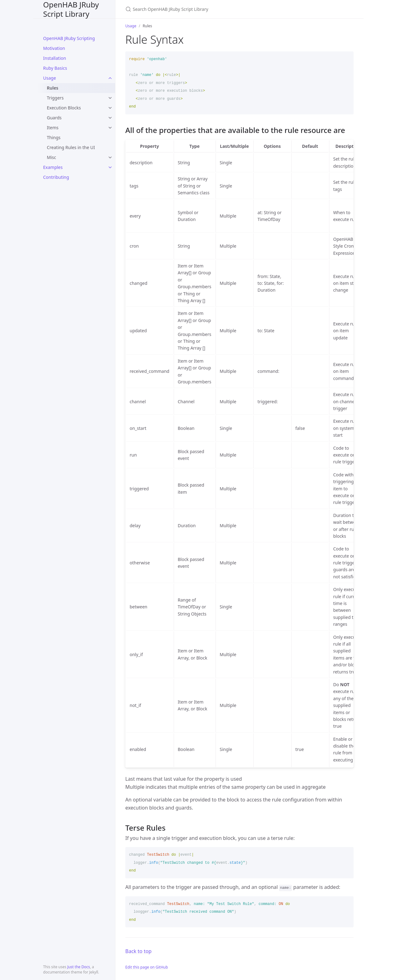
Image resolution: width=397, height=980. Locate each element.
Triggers (55, 98)
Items (53, 128)
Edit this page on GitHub (147, 967)
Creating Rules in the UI (71, 147)
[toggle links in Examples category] (110, 167)
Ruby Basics (55, 68)
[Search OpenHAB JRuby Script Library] (198, 9)
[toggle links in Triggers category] (110, 98)
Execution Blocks (64, 108)
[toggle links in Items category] (110, 128)
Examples (53, 167)
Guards (54, 118)
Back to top (138, 951)
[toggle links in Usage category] (110, 78)
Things (54, 137)
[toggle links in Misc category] (110, 157)
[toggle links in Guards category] (110, 118)
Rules (53, 88)
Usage (49, 78)
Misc (51, 157)
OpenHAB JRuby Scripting (69, 38)
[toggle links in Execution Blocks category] (110, 108)
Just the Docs (79, 967)
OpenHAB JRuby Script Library (71, 9)
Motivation (54, 48)
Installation (55, 58)
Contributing (56, 177)
